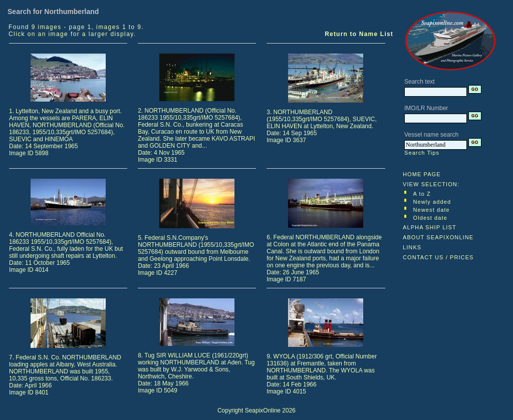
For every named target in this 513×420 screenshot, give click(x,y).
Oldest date (430, 218)
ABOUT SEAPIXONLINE (438, 237)
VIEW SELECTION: (431, 184)
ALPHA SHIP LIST (430, 227)
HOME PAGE (422, 174)
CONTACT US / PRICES (438, 257)
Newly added (432, 202)
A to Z (422, 194)
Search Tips (422, 153)
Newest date (432, 210)
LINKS (412, 247)
